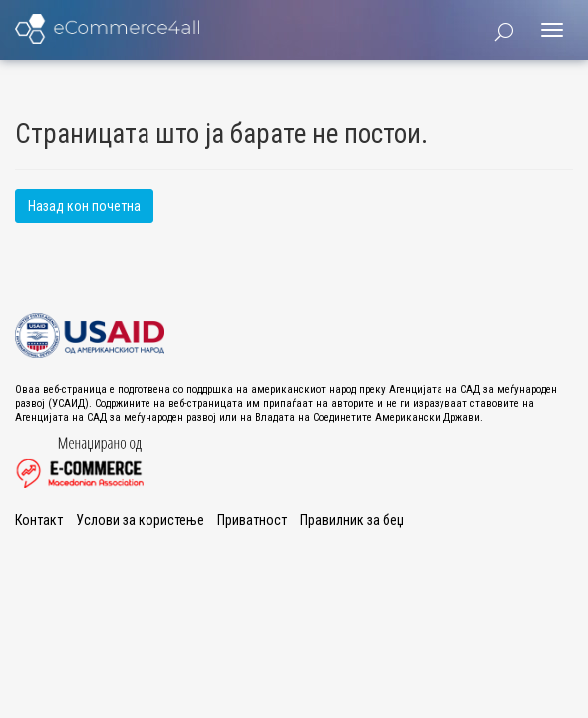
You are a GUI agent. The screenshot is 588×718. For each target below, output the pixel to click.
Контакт (39, 520)
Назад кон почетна (84, 206)
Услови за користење (140, 520)
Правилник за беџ (352, 520)
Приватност (252, 520)
